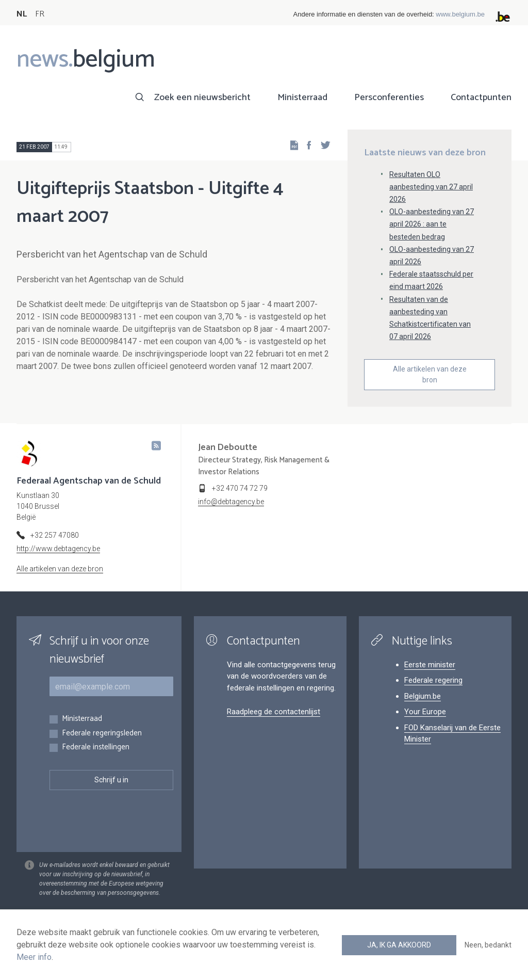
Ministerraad (302, 98)
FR (40, 14)
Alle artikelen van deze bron (430, 374)
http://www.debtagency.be (58, 549)
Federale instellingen (96, 748)
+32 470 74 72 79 (240, 488)
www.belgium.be (460, 14)
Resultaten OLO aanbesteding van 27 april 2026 (431, 187)
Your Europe (425, 712)
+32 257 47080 (55, 535)
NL (22, 14)
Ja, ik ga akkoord (399, 945)
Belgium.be (423, 696)
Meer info (34, 957)
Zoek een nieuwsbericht (202, 98)
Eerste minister (430, 665)
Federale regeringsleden (102, 734)
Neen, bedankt (488, 945)
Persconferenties (389, 98)
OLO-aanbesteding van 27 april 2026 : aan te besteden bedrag (432, 224)
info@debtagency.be (231, 502)
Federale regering (433, 680)
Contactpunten (481, 98)
